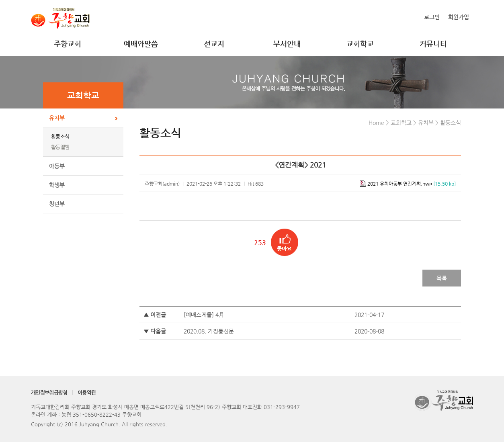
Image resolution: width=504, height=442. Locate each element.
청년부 (57, 204)
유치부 (57, 118)
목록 (442, 278)
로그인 (432, 17)
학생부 (57, 185)
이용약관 (87, 392)
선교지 (214, 44)
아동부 (57, 166)
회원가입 (459, 17)
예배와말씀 (141, 44)
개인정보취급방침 (49, 392)
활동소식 (60, 136)
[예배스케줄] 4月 (204, 315)
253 (260, 242)
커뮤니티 (433, 44)
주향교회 (68, 44)
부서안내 (287, 44)
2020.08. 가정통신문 (209, 331)
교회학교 (360, 44)
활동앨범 (60, 147)
